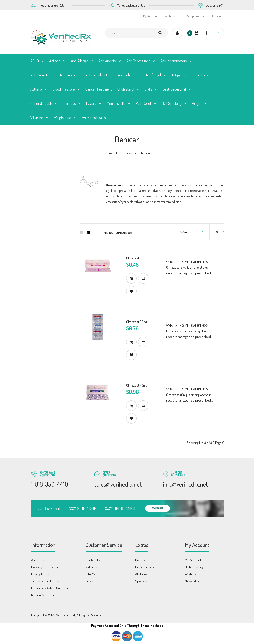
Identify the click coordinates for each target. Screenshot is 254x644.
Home (108, 153)
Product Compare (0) (117, 233)
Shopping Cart (196, 16)
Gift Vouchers (145, 567)
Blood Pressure (125, 153)
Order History (194, 567)
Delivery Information (45, 567)
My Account (150, 16)
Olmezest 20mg (137, 322)
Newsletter (193, 581)
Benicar (145, 153)
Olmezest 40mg (137, 385)
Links (89, 581)
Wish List (191, 574)
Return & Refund (43, 595)
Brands (140, 560)
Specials (141, 581)
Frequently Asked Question (50, 588)
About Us (38, 560)
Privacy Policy (40, 574)
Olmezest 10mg (136, 258)
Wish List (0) (172, 16)
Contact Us (93, 560)
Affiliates (141, 574)
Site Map (91, 574)
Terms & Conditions (45, 581)
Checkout (218, 16)
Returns (91, 567)
